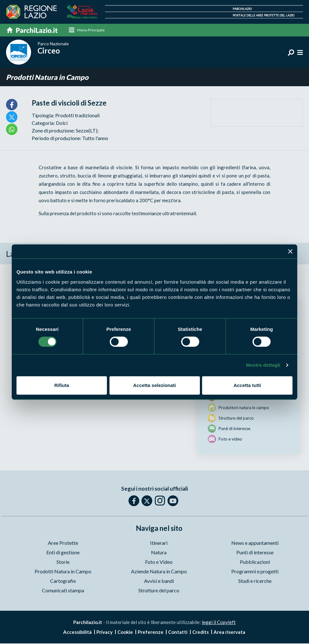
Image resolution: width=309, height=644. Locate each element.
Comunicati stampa (63, 591)
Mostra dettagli (263, 365)
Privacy (105, 633)
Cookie (125, 633)
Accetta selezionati (154, 385)
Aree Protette (63, 543)
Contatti (178, 633)
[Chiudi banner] (290, 251)
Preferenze (151, 633)
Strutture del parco (159, 591)
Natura (159, 553)
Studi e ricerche (255, 581)
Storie (63, 562)
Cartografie (63, 581)
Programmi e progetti (255, 572)
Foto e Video (159, 562)
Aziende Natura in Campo (159, 572)
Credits (201, 633)
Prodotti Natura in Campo (47, 77)
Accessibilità (77, 633)
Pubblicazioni (255, 562)
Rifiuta (62, 385)
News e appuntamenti (255, 543)
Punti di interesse (255, 553)
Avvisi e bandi (159, 581)
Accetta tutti (247, 385)
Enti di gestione (63, 553)
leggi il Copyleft (219, 622)
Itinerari (159, 543)
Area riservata (229, 633)
